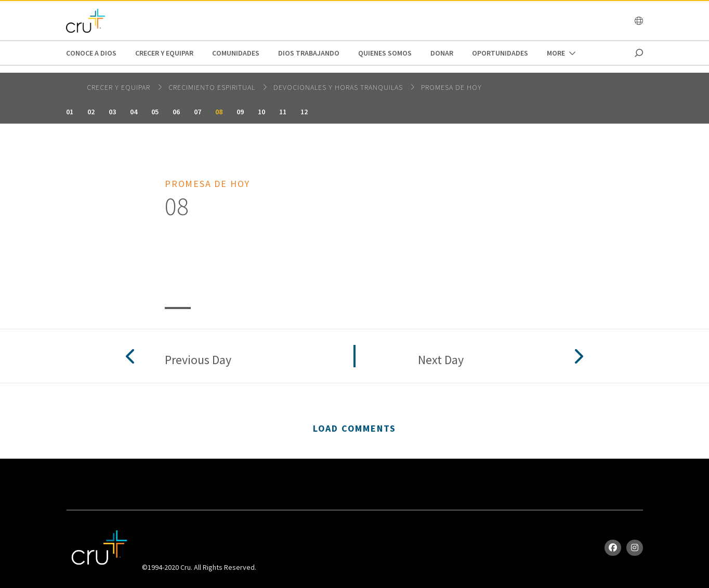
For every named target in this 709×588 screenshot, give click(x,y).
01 (70, 112)
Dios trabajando (309, 53)
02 (91, 112)
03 (112, 112)
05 (155, 112)
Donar (442, 53)
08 (219, 112)
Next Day (441, 360)
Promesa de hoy (451, 87)
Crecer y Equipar (164, 53)
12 (304, 112)
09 (240, 112)
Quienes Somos (385, 53)
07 (198, 112)
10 (261, 112)
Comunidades (236, 53)
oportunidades (500, 53)
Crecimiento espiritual (213, 87)
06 (176, 112)
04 (134, 112)
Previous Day (198, 360)
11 (283, 112)
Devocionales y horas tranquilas (339, 87)
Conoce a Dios (91, 53)
